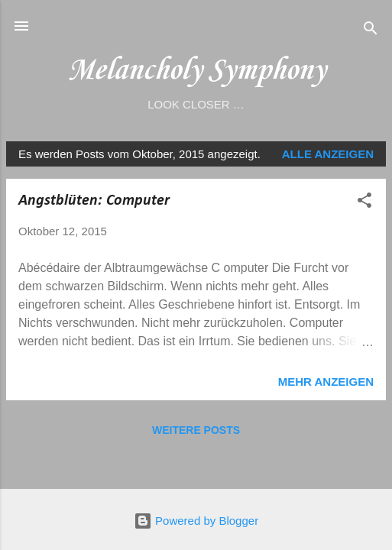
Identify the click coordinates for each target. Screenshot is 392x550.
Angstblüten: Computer (94, 201)
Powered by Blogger (196, 521)
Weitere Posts (196, 430)
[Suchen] (371, 31)
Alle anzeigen (328, 154)
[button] (364, 203)
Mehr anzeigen (326, 382)
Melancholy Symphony (196, 71)
